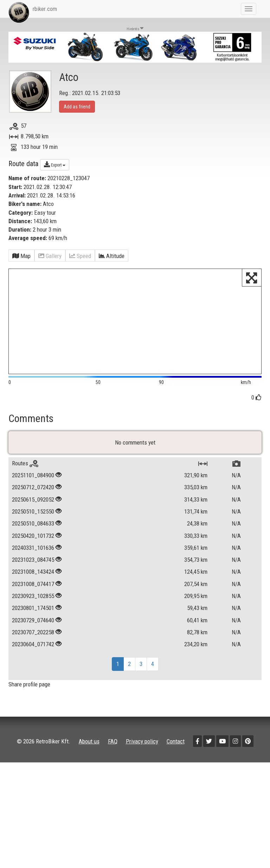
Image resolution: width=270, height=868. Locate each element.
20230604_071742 (33, 671)
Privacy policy (142, 769)
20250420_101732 (33, 563)
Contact (176, 769)
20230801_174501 (33, 635)
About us (89, 769)
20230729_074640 (33, 647)
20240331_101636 (33, 575)
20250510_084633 (33, 551)
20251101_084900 (33, 502)
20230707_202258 (33, 659)
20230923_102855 (33, 623)
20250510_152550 (33, 539)
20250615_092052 (33, 527)
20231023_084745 (33, 587)
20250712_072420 (33, 515)
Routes (25, 490)
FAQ (113, 769)
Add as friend (77, 107)
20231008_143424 (33, 599)
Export (55, 164)
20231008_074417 (33, 611)
